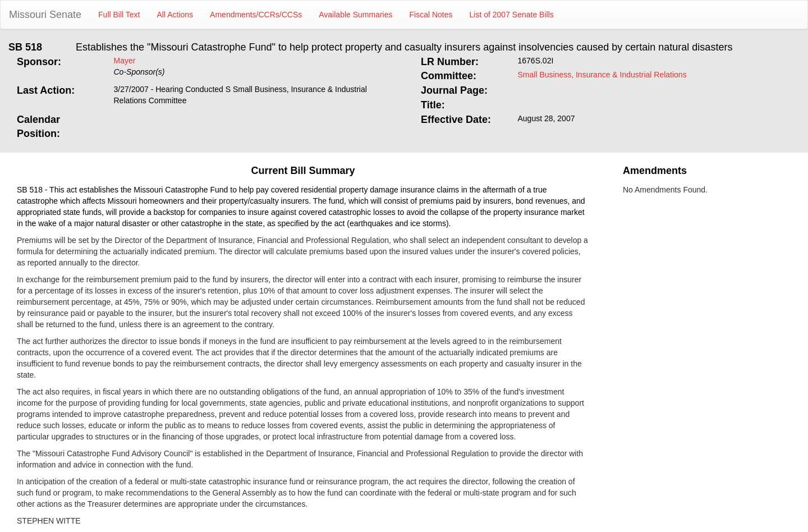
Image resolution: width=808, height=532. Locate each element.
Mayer (125, 61)
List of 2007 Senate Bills (512, 15)
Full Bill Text (119, 15)
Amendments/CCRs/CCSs (256, 15)
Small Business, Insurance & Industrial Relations (602, 75)
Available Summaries (355, 15)
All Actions (175, 15)
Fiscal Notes (431, 15)
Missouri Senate (45, 15)
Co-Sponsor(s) (139, 72)
